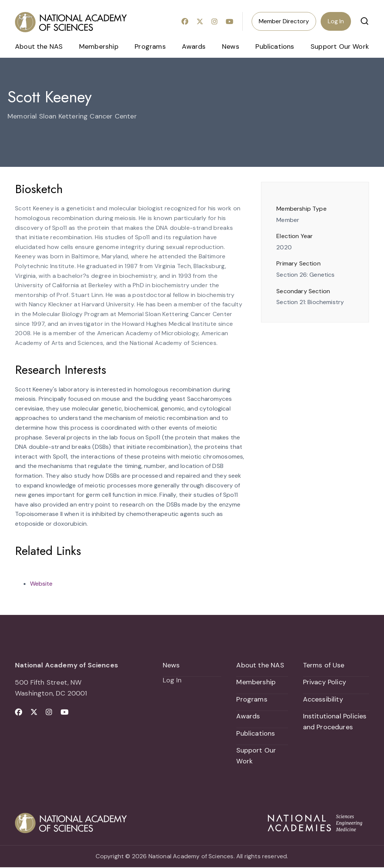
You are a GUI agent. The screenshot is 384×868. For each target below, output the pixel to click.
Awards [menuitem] (194, 46)
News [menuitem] (231, 46)
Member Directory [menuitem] (284, 21)
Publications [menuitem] (275, 46)
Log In (336, 21)
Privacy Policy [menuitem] (325, 682)
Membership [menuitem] (99, 46)
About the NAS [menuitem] (39, 46)
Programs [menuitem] (150, 46)
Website (41, 584)
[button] (364, 21)
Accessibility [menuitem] (323, 699)
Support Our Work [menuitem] (340, 46)
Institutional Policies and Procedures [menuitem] (335, 722)
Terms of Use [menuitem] (324, 665)
